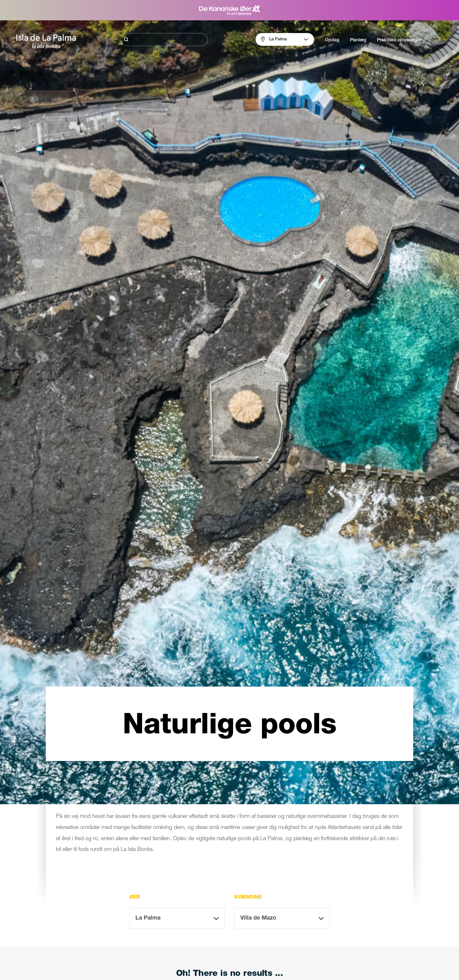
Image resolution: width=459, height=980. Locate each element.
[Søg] (164, 40)
